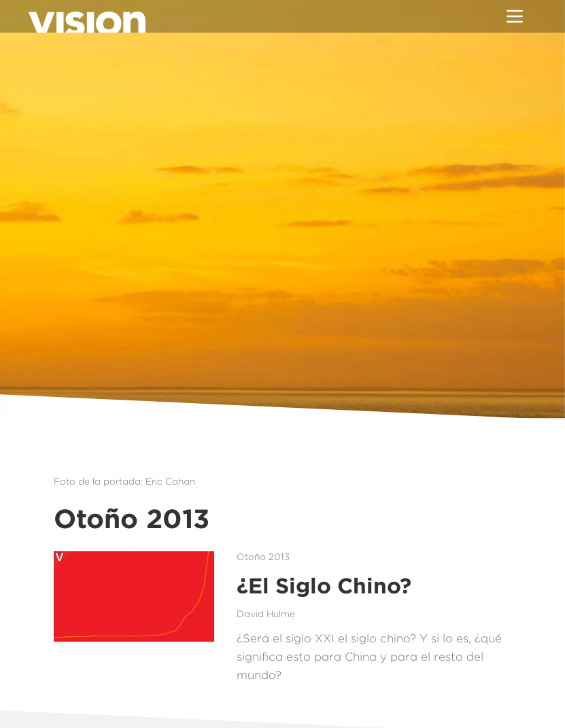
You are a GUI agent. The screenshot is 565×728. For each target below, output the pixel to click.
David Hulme (266, 614)
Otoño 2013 (263, 557)
